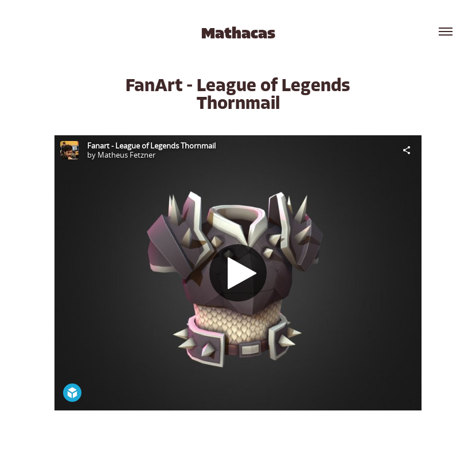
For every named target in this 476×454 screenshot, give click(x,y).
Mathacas (238, 34)
